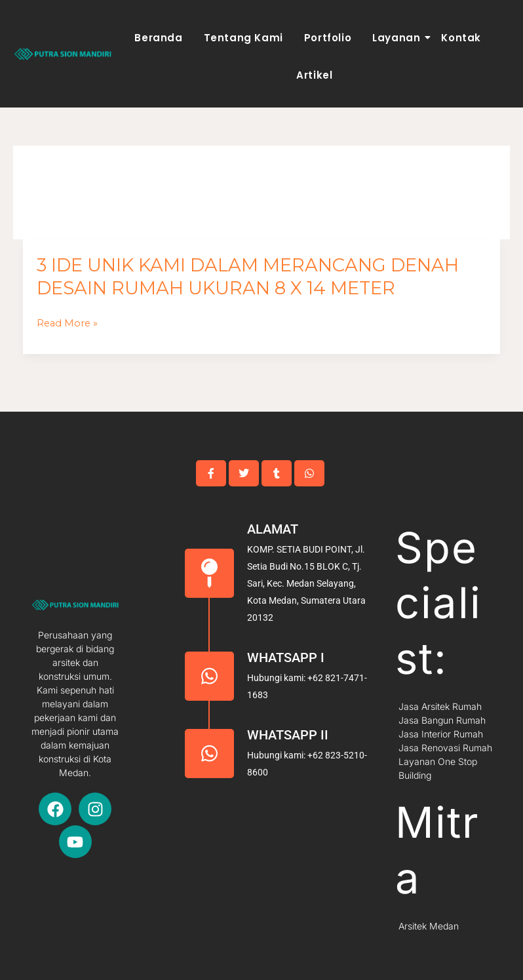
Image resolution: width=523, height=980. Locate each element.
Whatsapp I (286, 657)
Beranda (158, 38)
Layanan (398, 38)
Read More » (67, 323)
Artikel (314, 75)
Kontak (461, 38)
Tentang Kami (243, 38)
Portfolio (328, 38)
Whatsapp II (288, 735)
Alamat (273, 529)
